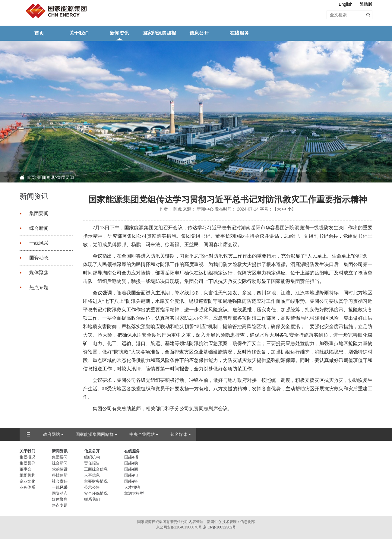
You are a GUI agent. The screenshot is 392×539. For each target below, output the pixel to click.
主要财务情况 (96, 481)
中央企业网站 (142, 434)
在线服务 (239, 33)
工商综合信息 (96, 469)
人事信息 (92, 475)
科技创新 (60, 475)
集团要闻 (65, 177)
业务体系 (27, 487)
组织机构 (27, 475)
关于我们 (79, 33)
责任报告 (92, 463)
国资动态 (39, 258)
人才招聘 (132, 487)
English (346, 4)
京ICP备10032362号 (219, 527)
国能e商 (131, 469)
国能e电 (131, 475)
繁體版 (366, 4)
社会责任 (60, 481)
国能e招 (131, 457)
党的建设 (60, 469)
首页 (39, 33)
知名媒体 (179, 434)
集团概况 (27, 457)
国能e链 (131, 481)
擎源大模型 (134, 493)
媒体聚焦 (39, 273)
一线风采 (39, 243)
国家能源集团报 (159, 33)
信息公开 (199, 33)
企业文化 (27, 481)
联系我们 (92, 499)
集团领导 (27, 463)
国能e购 (131, 463)
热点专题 (39, 287)
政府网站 (52, 434)
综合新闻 (39, 228)
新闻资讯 (119, 33)
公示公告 (92, 487)
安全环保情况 (96, 493)
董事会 (25, 469)
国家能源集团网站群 (95, 434)
